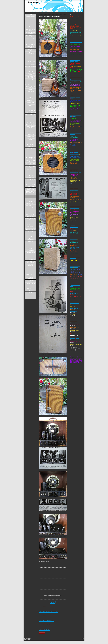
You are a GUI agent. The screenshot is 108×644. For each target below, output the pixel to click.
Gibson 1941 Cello (74, 312)
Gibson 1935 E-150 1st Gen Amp (45, 607)
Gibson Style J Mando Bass (75, 308)
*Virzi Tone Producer (74, 301)
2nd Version (72, 234)
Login (83, 638)
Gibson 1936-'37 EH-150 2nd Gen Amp (47, 620)
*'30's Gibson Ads (73, 269)
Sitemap (29, 638)
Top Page (53, 602)
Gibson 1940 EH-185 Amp (44, 629)
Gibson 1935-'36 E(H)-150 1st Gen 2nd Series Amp (49, 611)
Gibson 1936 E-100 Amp (44, 616)
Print (26, 638)
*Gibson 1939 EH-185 (74, 294)
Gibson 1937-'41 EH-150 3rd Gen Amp (46, 625)
